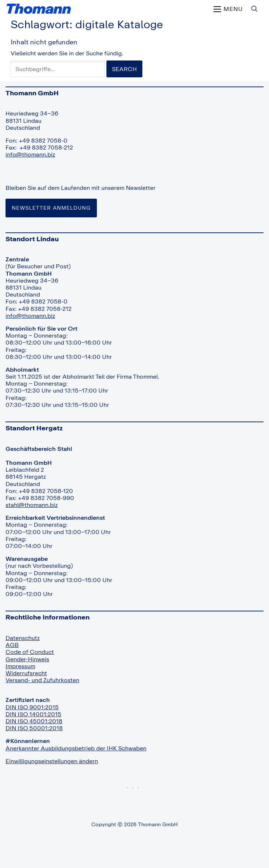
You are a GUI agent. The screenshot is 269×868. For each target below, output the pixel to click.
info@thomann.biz (30, 154)
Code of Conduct (30, 652)
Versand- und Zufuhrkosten (42, 680)
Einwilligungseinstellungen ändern (52, 761)
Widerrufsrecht (26, 673)
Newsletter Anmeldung (51, 208)
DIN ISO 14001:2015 (33, 714)
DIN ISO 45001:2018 (34, 721)
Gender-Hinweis (27, 659)
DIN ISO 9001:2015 (32, 707)
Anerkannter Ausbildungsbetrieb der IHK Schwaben (76, 748)
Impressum (20, 666)
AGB (12, 645)
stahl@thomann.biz (32, 505)
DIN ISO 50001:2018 (34, 728)
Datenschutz (23, 638)
